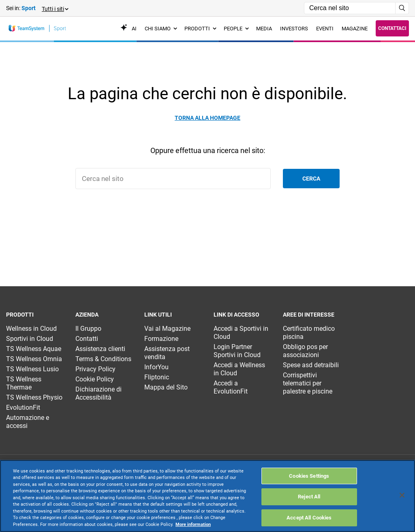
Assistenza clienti (100, 349)
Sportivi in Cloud (30, 339)
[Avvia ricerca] (402, 8)
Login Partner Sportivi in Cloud (237, 351)
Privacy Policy (95, 369)
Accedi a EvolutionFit (231, 387)
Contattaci (392, 28)
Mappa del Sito (166, 387)
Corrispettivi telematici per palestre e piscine (308, 383)
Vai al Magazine (167, 329)
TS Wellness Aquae (34, 349)
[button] (55, 8)
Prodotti (200, 29)
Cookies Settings (309, 506)
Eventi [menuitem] (325, 29)
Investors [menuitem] (294, 29)
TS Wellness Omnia (34, 359)
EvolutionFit (23, 408)
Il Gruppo (88, 329)
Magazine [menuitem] (355, 29)
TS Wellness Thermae (24, 383)
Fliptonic (157, 377)
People (236, 29)
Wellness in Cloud (31, 329)
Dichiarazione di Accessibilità (98, 393)
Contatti (87, 339)
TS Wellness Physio (34, 397)
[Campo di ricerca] (350, 8)
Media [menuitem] (264, 29)
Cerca (311, 179)
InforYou (156, 367)
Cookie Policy (95, 379)
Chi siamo (161, 29)
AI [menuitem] (128, 29)
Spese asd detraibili (311, 365)
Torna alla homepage (207, 118)
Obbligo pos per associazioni (305, 351)
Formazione (161, 339)
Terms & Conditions (103, 359)
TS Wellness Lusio (32, 369)
